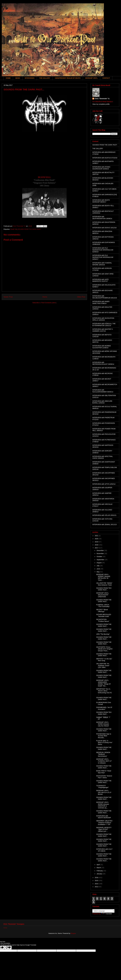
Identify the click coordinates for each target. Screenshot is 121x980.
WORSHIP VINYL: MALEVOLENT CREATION (103, 595)
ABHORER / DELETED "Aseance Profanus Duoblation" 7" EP (104, 823)
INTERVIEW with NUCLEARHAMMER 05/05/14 (103, 391)
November (100, 554)
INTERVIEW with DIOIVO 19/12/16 (104, 228)
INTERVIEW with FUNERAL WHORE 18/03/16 (102, 264)
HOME (8, 78)
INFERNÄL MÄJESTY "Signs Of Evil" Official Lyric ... (104, 829)
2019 (97, 542)
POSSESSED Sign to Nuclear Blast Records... (104, 736)
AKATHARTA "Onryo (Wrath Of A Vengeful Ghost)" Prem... (104, 649)
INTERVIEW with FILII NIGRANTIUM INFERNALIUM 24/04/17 (103, 257)
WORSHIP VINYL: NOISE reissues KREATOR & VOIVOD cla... (103, 805)
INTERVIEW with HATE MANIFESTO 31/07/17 (101, 280)
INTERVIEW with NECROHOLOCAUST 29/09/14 (103, 363)
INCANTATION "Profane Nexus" (103, 620)
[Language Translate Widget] (103, 911)
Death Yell (14, 229)
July (98, 566)
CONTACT (106, 78)
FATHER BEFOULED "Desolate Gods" (104, 615)
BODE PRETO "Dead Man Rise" (104, 772)
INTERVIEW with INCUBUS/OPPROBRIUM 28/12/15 (105, 297)
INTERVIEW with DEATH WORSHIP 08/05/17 (101, 201)
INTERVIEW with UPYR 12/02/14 (104, 484)
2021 (97, 536)
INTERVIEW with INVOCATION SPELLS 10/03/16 (103, 319)
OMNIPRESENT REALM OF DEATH (68, 78)
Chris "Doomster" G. (102, 99)
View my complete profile (101, 104)
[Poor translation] (8, 948)
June (98, 569)
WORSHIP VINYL (91, 78)
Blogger (73, 933)
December (100, 550)
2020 (97, 539)
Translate (106, 914)
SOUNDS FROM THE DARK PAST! (29, 229)
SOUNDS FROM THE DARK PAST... (104, 601)
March (99, 868)
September (101, 560)
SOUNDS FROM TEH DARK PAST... (104, 589)
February (100, 871)
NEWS (18, 78)
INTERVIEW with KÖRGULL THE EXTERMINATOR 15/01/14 (104, 325)
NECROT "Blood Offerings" (102, 611)
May (98, 572)
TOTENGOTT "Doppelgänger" (103, 787)
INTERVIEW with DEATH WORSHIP (104, 817)
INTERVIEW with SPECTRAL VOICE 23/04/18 (103, 457)
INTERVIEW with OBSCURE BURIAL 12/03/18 (102, 402)
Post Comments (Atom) (49, 303)
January (100, 874)
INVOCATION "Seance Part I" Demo (104, 777)
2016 (97, 878)
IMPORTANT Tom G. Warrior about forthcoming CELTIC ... (104, 692)
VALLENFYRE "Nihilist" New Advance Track (104, 584)
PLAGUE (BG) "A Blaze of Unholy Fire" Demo (104, 743)
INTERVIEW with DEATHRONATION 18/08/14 (102, 218)
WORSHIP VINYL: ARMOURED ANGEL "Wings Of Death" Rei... (103, 683)
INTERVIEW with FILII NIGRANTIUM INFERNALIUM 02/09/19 (103, 250)
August (99, 563)
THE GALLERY (45, 78)
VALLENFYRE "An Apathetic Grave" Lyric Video (103, 666)
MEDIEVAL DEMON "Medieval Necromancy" (103, 754)
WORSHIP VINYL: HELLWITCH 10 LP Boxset (104, 792)
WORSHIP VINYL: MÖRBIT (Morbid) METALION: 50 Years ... (103, 577)
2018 (97, 545)
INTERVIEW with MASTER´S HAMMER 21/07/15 (103, 330)
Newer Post (8, 297)
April (98, 865)
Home (45, 297)
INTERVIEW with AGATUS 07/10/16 (105, 158)
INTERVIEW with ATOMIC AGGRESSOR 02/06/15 (101, 168)
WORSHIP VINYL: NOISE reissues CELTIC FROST (103, 724)
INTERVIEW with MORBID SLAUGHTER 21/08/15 (102, 347)
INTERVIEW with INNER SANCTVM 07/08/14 (101, 302)
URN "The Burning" (103, 634)
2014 (97, 884)
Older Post (81, 297)
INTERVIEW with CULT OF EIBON (104, 850)
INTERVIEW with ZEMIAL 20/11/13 (105, 525)
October (100, 557)
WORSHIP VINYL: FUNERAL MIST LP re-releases (104, 761)
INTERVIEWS (30, 78)
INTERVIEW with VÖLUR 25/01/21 (104, 515)
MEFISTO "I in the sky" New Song (104, 660)
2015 (97, 881)
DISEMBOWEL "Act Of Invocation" (104, 708)
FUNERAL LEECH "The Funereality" (103, 606)
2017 (97, 548)
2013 (97, 887)
